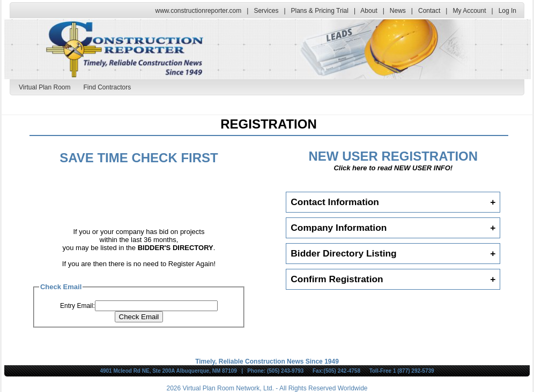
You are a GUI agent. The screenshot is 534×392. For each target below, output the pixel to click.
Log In (507, 11)
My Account (469, 11)
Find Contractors (107, 87)
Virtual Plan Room (45, 87)
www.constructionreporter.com (199, 11)
